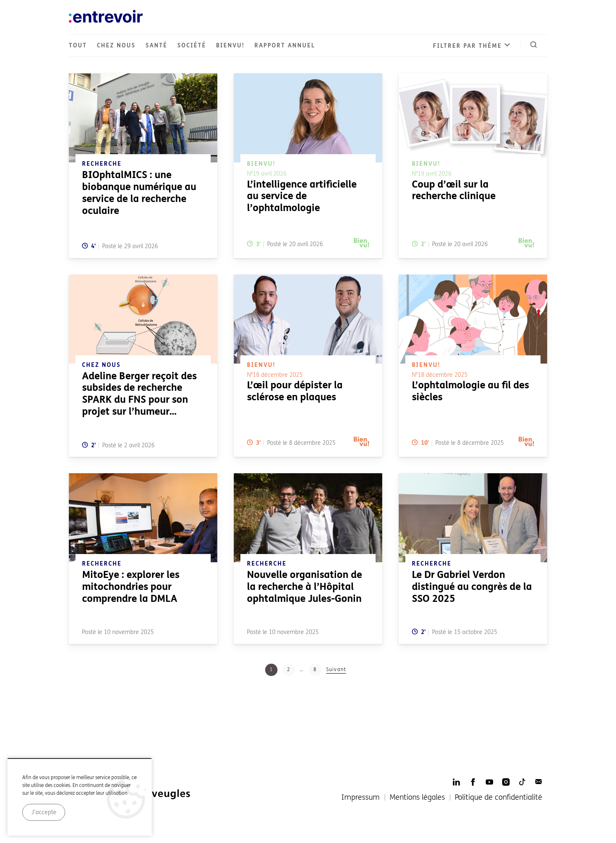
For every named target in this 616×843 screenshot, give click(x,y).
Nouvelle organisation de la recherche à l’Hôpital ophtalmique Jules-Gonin (304, 587)
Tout (78, 46)
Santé (156, 46)
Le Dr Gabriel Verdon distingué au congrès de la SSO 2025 (472, 587)
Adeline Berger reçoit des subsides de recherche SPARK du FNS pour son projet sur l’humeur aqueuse (139, 400)
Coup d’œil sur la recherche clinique (454, 190)
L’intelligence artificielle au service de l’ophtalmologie (302, 196)
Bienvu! (230, 46)
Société (192, 46)
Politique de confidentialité (498, 797)
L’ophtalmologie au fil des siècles (470, 391)
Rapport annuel (285, 46)
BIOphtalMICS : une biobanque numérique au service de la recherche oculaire (139, 193)
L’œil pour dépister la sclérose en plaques (295, 391)
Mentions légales (417, 797)
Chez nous (116, 46)
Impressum (361, 797)
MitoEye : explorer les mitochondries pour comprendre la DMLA (131, 587)
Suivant (336, 669)
